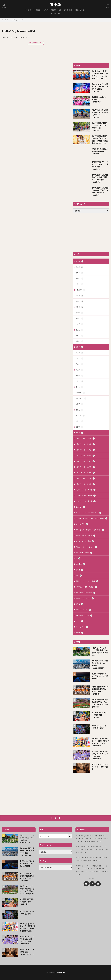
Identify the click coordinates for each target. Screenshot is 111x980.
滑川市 (79, 307)
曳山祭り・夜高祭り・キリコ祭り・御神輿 (91, 518)
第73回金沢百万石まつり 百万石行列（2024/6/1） (100, 715)
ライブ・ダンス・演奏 (85, 541)
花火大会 (80, 507)
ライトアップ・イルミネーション (88, 513)
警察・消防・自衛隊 (84, 616)
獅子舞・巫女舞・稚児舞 (85, 536)
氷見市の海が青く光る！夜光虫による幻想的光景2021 (100, 676)
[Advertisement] (91, 44)
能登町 (79, 410)
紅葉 (79, 576)
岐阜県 (53, 10)
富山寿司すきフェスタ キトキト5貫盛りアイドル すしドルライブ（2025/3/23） (100, 742)
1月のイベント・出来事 (85, 438)
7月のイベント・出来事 (85, 473)
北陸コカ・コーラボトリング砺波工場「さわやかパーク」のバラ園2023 (100, 651)
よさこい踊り (82, 524)
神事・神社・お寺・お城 (85, 593)
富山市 (79, 267)
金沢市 (79, 353)
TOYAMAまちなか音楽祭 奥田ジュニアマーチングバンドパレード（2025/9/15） (100, 114)
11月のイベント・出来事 (86, 496)
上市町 (79, 324)
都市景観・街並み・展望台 (86, 587)
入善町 (79, 341)
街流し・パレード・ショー (86, 547)
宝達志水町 (81, 399)
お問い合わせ (79, 10)
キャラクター (82, 627)
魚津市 (79, 313)
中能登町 (80, 393)
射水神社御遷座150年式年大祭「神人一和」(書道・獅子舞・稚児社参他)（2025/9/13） (100, 140)
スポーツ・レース (83, 610)
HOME (6, 20)
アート (79, 621)
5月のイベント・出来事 (85, 461)
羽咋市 (79, 364)
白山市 (79, 370)
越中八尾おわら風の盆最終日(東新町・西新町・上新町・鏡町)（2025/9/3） (100, 178)
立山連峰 (80, 564)
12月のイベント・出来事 (86, 501)
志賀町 (79, 404)
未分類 (79, 633)
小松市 (79, 381)
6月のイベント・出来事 (85, 467)
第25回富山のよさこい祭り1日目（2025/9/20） (100, 99)
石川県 (46, 10)
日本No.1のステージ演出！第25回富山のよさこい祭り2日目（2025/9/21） (100, 88)
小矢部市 (80, 290)
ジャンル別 (68, 10)
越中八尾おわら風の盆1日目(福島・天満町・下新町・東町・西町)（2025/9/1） (100, 191)
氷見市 (79, 284)
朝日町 (79, 336)
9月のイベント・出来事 (85, 484)
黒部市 (79, 319)
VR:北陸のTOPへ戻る (35, 43)
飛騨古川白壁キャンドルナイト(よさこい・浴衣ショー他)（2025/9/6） (100, 165)
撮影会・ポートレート (85, 598)
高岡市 (79, 279)
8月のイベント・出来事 (85, 478)
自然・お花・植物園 (84, 553)
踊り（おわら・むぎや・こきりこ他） (90, 530)
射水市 (79, 273)
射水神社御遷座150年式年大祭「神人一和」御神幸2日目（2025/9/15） (100, 127)
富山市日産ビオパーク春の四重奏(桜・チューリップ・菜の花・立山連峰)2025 (100, 703)
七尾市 (79, 359)
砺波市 (79, 296)
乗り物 (79, 604)
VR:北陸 (55, 5)
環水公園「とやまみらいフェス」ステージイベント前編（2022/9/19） (100, 755)
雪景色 (79, 570)
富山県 (38, 10)
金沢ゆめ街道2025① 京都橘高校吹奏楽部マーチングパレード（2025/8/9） (100, 690)
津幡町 (79, 387)
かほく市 (80, 416)
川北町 (79, 421)
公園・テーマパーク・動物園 (87, 581)
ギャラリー (29, 10)
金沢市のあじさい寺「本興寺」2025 (99, 727)
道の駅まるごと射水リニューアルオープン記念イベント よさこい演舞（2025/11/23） (100, 75)
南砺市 (79, 301)
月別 (59, 10)
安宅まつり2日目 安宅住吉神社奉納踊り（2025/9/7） (100, 151)
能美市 (79, 376)
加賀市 (79, 427)
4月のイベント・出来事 (85, 456)
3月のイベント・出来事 (85, 450)
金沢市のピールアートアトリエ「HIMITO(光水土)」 (100, 767)
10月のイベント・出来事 (86, 490)
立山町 (79, 330)
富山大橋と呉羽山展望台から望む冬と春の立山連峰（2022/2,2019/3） (100, 664)
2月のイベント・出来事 (85, 444)
